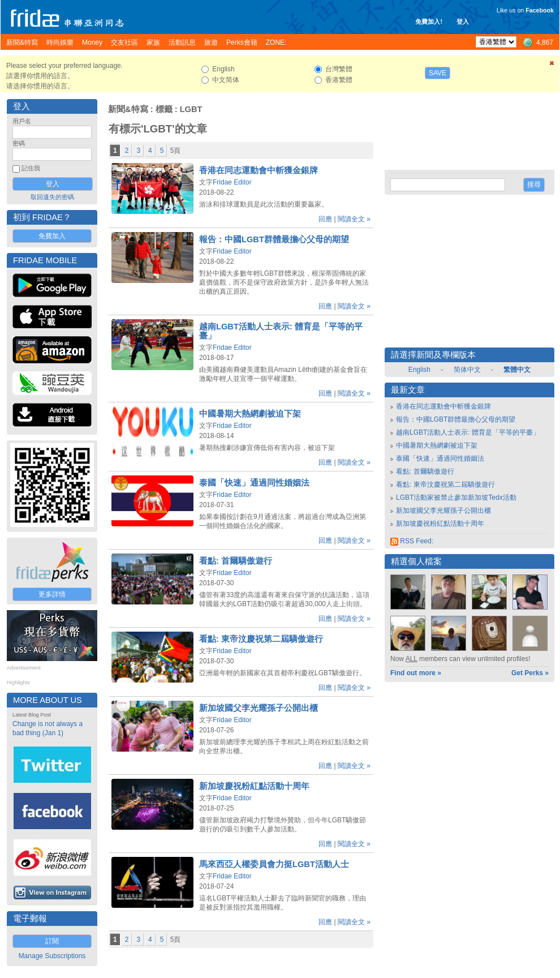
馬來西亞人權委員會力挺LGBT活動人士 (274, 864)
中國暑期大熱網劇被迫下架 (250, 414)
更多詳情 (52, 594)
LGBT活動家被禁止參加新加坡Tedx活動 (456, 497)
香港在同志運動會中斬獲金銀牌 (259, 170)
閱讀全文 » (354, 219)
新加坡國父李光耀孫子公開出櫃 (259, 708)
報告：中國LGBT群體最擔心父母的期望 (274, 239)
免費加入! (429, 22)
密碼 (19, 143)
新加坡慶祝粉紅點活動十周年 (254, 786)
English (419, 370)
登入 (463, 22)
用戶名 (22, 121)
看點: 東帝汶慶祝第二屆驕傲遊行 (261, 639)
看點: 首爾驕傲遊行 (236, 561)
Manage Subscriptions (52, 956)
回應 (325, 219)
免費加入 (52, 236)
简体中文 (467, 370)
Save (438, 73)
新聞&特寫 (128, 109)
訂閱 (52, 941)
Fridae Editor (232, 182)
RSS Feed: (412, 541)
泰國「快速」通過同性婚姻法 (254, 483)
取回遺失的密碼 (52, 197)
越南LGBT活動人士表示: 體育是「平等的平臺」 (468, 432)
